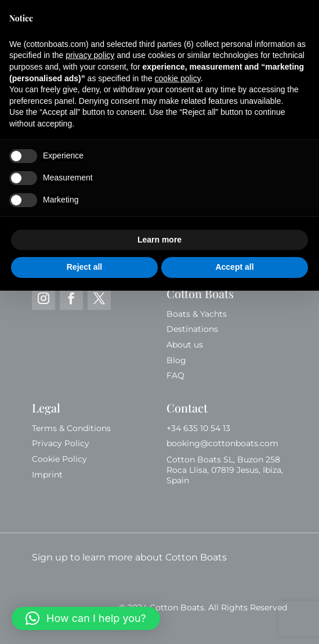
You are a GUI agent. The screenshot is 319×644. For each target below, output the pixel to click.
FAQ (175, 375)
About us (185, 345)
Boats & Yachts (197, 314)
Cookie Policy (59, 459)
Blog (176, 360)
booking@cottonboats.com (222, 443)
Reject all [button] (84, 267)
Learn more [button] (159, 240)
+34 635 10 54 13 (200, 428)
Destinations (192, 329)
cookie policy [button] (178, 78)
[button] (86, 618)
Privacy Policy (61, 443)
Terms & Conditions (71, 428)
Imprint (47, 475)
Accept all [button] (234, 267)
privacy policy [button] (90, 55)
